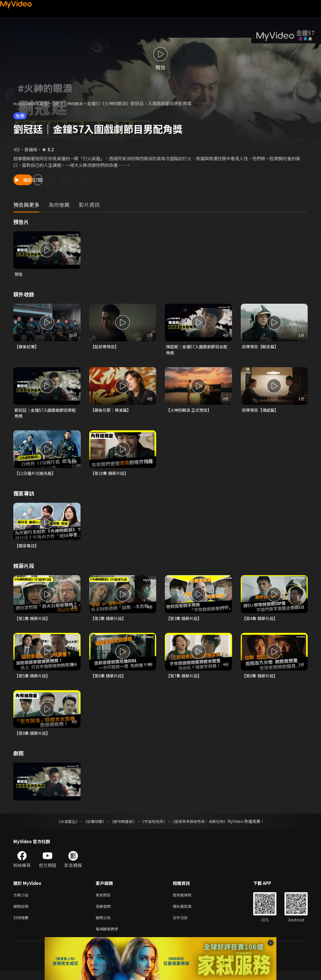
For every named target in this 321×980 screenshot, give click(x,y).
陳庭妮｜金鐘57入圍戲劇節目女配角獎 (197, 350)
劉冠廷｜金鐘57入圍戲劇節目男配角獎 (45, 415)
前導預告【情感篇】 (261, 412)
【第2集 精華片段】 (109, 622)
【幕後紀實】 (28, 347)
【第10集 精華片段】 (111, 476)
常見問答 (104, 901)
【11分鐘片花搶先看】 (36, 476)
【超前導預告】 (106, 347)
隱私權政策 (187, 913)
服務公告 (104, 925)
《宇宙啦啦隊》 (154, 827)
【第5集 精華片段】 (33, 681)
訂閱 (63, 180)
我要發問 (104, 913)
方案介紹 (22, 901)
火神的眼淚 (81, 103)
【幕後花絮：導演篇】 (112, 412)
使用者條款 (187, 901)
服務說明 (22, 913)
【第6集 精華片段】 (109, 681)
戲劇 (48, 103)
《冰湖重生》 (63, 827)
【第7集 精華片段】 (185, 681)
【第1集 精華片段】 (33, 622)
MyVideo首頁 (27, 103)
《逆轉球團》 (91, 827)
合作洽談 (185, 925)
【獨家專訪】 (28, 549)
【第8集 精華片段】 (261, 681)
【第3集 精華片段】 (185, 622)
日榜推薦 (22, 925)
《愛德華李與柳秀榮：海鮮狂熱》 (203, 827)
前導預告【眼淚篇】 (261, 347)
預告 (19, 274)
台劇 (61, 103)
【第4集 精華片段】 (261, 622)
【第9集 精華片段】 (33, 738)
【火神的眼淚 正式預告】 (190, 412)
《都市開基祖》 (122, 827)
